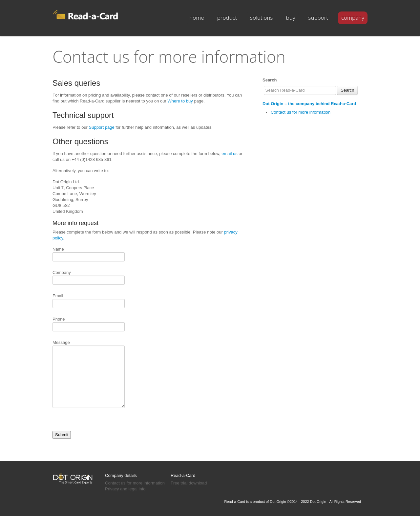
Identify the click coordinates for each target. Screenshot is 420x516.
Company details (121, 475)
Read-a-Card (183, 475)
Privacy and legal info (125, 489)
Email (89, 300)
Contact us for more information (301, 112)
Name (89, 254)
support (318, 18)
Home (197, 18)
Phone (89, 324)
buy (291, 18)
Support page (102, 127)
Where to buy (180, 101)
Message (89, 345)
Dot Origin (278, 502)
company (353, 18)
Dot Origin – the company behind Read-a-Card (309, 104)
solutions (261, 18)
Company (89, 277)
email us (229, 154)
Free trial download (189, 483)
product (227, 18)
